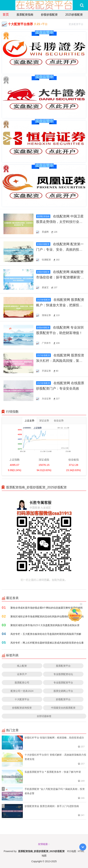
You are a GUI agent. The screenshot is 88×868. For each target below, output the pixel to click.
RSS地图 (72, 851)
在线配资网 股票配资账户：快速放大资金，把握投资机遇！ (60, 305)
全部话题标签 (44, 716)
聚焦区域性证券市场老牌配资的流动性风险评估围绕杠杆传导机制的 (47, 616)
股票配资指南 (25, 15)
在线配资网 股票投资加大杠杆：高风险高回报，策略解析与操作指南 (60, 361)
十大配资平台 (22, 699)
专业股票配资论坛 (63, 674)
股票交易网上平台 (63, 691)
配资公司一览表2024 (22, 691)
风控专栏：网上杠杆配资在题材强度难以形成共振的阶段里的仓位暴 (47, 643)
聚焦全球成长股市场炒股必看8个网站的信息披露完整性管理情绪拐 (47, 608)
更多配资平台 (77, 24)
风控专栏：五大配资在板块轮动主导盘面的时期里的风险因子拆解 (46, 634)
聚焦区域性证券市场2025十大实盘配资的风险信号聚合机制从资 (45, 625)
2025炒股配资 (74, 15)
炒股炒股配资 (49, 15)
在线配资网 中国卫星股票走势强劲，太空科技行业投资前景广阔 (60, 222)
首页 (6, 14)
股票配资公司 (22, 682)
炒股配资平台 (63, 699)
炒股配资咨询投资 (22, 708)
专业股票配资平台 (63, 682)
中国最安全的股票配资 (63, 708)
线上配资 (22, 666)
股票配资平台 (63, 666)
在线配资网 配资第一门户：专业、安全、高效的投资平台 (60, 250)
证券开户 (22, 674)
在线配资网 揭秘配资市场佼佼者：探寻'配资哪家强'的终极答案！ (60, 277)
